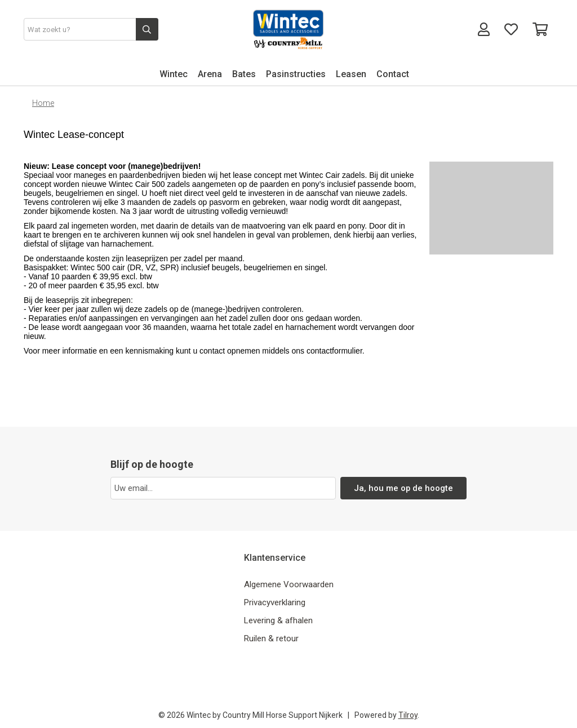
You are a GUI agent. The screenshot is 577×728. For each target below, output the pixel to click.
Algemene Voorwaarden (289, 584)
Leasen (351, 74)
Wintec (174, 74)
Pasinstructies (296, 74)
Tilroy (408, 715)
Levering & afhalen (278, 620)
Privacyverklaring (275, 602)
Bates (244, 74)
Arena (210, 74)
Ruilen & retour (271, 638)
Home (43, 103)
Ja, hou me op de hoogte (404, 488)
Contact (393, 74)
